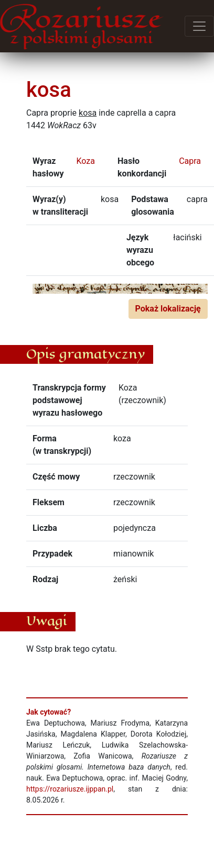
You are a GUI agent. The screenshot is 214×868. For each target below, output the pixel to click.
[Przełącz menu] (199, 26)
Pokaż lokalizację (168, 309)
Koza (85, 161)
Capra (190, 161)
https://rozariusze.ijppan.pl (70, 789)
